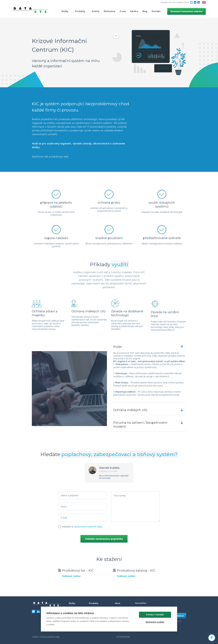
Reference (110, 11)
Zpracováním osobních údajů (88, 527)
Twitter (191, 2)
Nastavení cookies (155, 622)
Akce (118, 603)
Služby (65, 11)
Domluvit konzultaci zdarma (187, 11)
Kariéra (134, 11)
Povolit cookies (155, 615)
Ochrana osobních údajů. (50, 637)
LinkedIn (195, 2)
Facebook (199, 2)
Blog (145, 11)
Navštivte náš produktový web (50, 157)
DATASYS (46, 604)
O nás (123, 11)
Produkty (80, 11)
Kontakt (156, 11)
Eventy (96, 11)
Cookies (35, 637)
